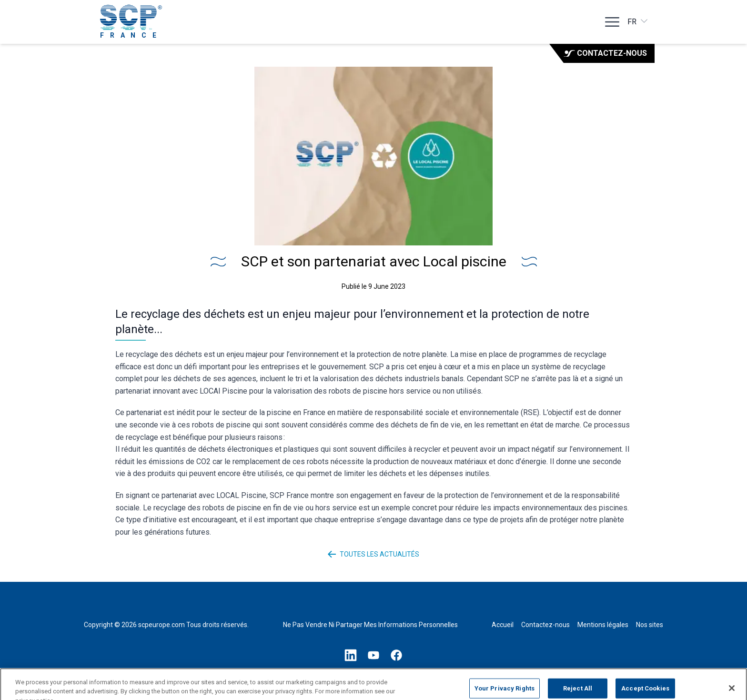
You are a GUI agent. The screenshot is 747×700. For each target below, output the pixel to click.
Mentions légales (603, 625)
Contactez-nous (605, 53)
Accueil (503, 625)
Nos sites (650, 625)
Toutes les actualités (374, 554)
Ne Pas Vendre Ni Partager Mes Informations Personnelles (370, 625)
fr (638, 21)
